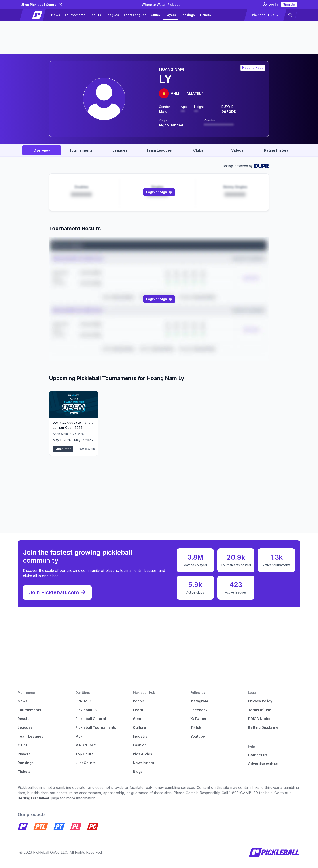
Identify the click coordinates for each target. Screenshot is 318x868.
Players (170, 15)
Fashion (140, 745)
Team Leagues (135, 15)
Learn (138, 710)
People (139, 701)
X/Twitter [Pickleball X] (199, 719)
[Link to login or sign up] (159, 192)
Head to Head (253, 68)
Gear (137, 719)
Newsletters (144, 763)
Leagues (112, 15)
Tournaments (75, 15)
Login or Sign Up (159, 192)
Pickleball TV (87, 710)
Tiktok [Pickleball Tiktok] (196, 727)
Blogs (138, 772)
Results (95, 15)
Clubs (155, 15)
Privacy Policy (260, 701)
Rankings (188, 15)
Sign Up (289, 4)
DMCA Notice (260, 719)
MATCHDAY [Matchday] (86, 745)
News (56, 15)
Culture (139, 727)
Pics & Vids (143, 754)
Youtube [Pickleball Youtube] (198, 736)
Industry (140, 736)
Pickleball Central (91, 719)
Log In (270, 4)
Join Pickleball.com (57, 592)
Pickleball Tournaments (96, 727)
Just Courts (85, 763)
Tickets (205, 15)
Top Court (84, 754)
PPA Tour (83, 701)
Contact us (258, 755)
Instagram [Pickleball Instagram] (199, 701)
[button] (35, 15)
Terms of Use (260, 710)
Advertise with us (263, 764)
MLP (79, 736)
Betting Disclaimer (264, 727)
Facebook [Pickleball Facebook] (199, 710)
